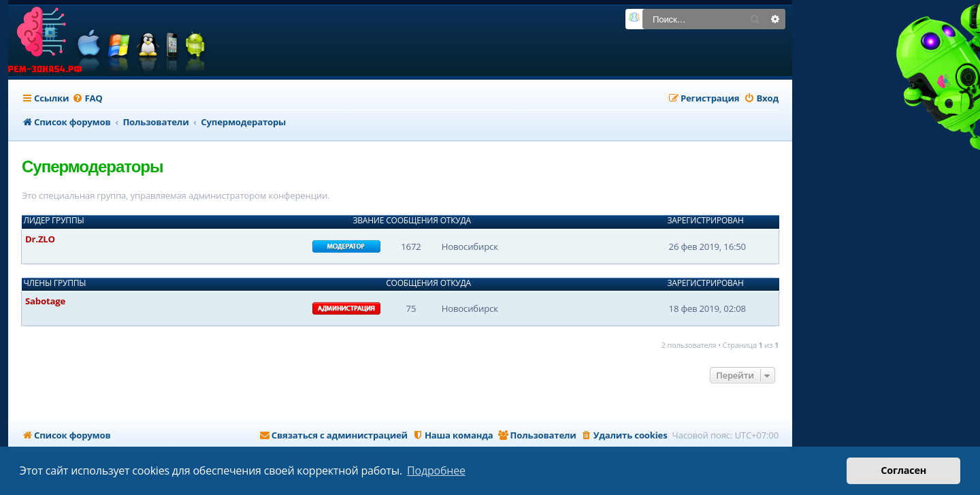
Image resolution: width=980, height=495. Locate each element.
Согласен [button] (903, 470)
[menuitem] (87, 98)
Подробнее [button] (436, 470)
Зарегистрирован (706, 221)
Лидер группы (54, 221)
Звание (368, 221)
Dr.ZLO (40, 239)
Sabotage (45, 301)
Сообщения (412, 221)
